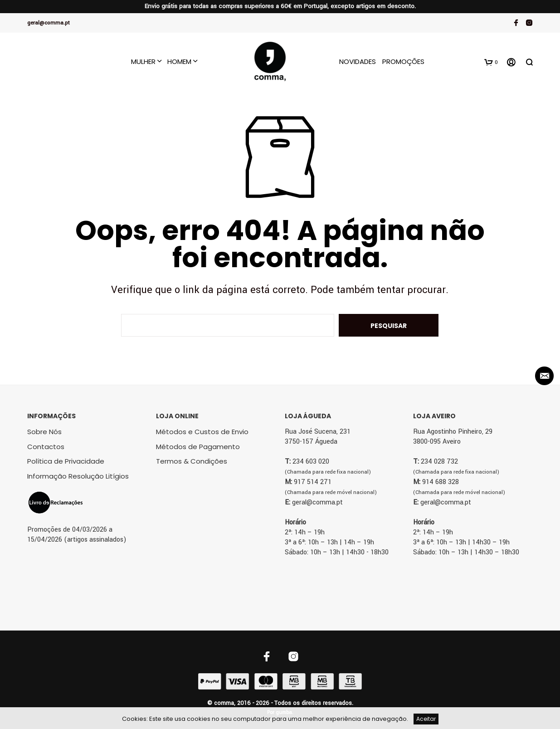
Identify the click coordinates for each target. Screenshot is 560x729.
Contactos (46, 447)
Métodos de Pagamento (198, 447)
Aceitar (426, 719)
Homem (179, 61)
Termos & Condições (192, 461)
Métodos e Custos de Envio (202, 432)
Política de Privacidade (66, 461)
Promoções (403, 61)
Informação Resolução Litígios (78, 476)
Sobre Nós (44, 432)
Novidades (358, 61)
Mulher (143, 61)
